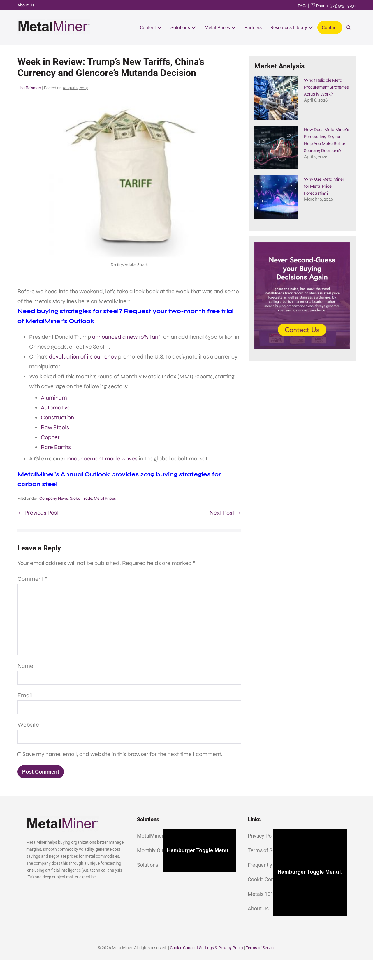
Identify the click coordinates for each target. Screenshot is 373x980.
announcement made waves (101, 459)
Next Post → (225, 513)
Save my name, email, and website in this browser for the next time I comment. (122, 754)
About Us (26, 5)
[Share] (11, 967)
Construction (57, 417)
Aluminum (54, 398)
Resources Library (292, 28)
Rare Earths (56, 447)
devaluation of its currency (83, 357)
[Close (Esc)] (16, 967)
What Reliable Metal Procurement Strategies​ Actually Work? (326, 87)
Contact (330, 28)
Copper (50, 437)
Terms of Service (261, 948)
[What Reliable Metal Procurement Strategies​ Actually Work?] (276, 98)
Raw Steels (55, 427)
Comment (32, 579)
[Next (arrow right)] (6, 977)
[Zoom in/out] (2, 967)
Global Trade (81, 498)
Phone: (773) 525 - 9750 (333, 6)
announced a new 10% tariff (127, 337)
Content (151, 28)
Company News (54, 498)
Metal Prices (220, 28)
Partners (253, 28)
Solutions (183, 28)
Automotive (56, 408)
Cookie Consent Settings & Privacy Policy (207, 948)
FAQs (302, 6)
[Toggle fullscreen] (6, 967)
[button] (349, 28)
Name (25, 666)
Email (25, 695)
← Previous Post (38, 513)
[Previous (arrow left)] (2, 977)
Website (28, 725)
